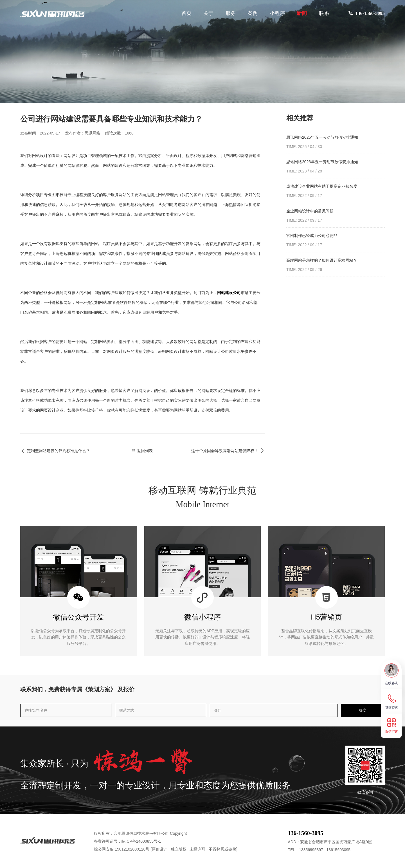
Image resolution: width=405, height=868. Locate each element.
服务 (231, 13)
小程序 (277, 13)
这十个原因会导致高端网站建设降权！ (228, 451)
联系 (324, 13)
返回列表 (143, 451)
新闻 (302, 13)
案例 (253, 13)
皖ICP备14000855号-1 (141, 841)
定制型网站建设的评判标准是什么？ (55, 451)
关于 (208, 13)
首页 (186, 13)
